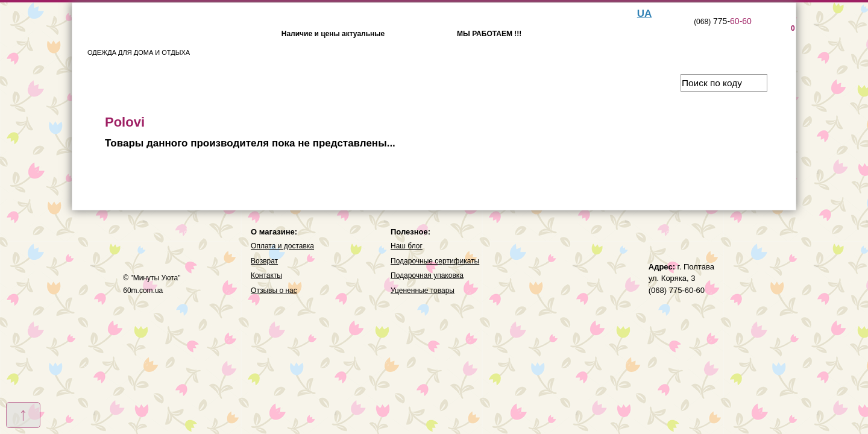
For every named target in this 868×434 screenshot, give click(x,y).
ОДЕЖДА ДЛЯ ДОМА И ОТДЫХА (139, 36)
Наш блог (407, 246)
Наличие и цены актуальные (333, 34)
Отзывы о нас (274, 291)
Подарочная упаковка (427, 275)
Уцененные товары (423, 291)
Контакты (266, 275)
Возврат (264, 261)
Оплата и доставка (282, 246)
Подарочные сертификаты (435, 261)
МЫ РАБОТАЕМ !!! (489, 34)
